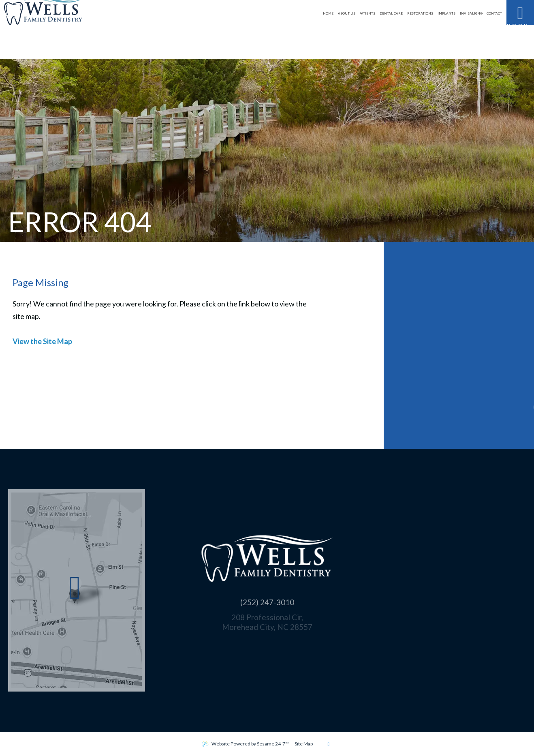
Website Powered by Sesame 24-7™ (250, 744)
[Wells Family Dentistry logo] (60, 30)
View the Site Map (42, 341)
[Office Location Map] (75, 591)
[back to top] (329, 744)
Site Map (304, 744)
